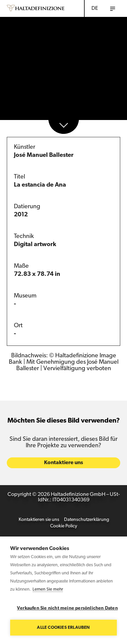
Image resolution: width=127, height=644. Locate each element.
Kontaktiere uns (63, 464)
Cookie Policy (64, 527)
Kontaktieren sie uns (39, 521)
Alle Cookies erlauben (63, 628)
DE (95, 8)
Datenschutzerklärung (87, 521)
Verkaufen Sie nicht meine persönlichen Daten (67, 608)
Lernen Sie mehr (48, 589)
